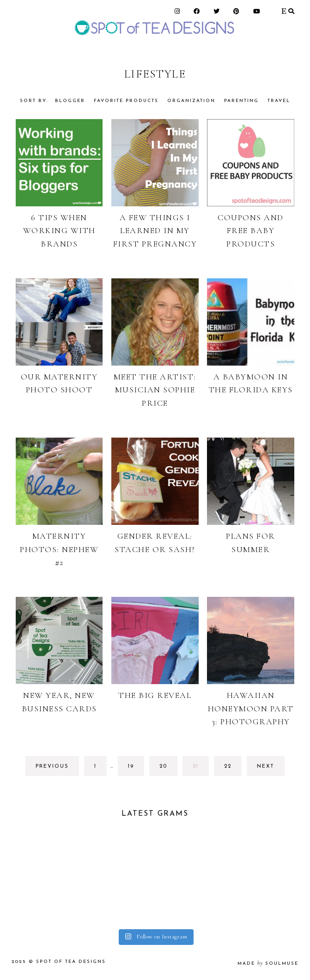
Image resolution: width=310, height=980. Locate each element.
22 (232, 769)
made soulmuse (268, 964)
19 (136, 769)
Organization (191, 101)
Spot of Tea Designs (71, 962)
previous (52, 767)
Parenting (241, 101)
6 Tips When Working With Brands (59, 231)
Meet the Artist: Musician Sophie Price (155, 390)
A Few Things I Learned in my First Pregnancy (155, 231)
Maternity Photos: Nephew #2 (59, 549)
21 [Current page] (201, 769)
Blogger (70, 101)
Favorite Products (126, 101)
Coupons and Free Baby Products (251, 231)
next (266, 767)
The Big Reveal (155, 695)
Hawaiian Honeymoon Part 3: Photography (251, 709)
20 (167, 769)
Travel (279, 101)
